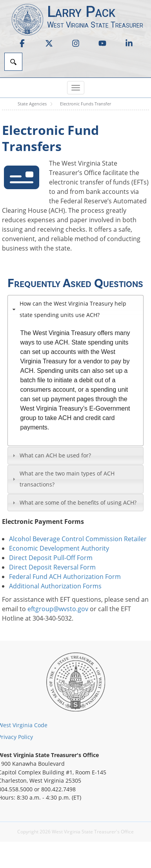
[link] (22, 43)
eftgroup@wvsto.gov (58, 609)
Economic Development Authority (59, 548)
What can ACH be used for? (55, 455)
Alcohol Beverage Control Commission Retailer (78, 539)
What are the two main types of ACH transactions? (67, 479)
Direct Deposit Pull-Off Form (51, 558)
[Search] (13, 62)
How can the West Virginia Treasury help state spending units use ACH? (73, 309)
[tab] (75, 309)
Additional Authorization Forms (55, 586)
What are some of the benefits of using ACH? (78, 502)
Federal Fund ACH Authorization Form (65, 577)
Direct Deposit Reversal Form (52, 567)
